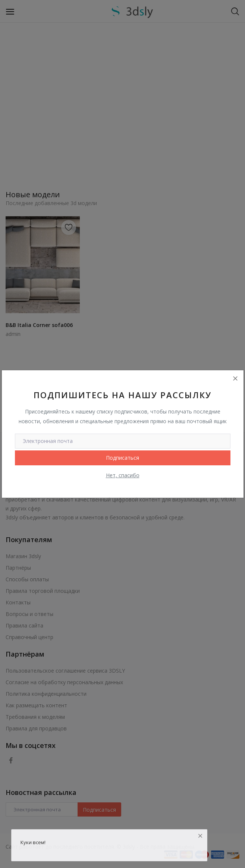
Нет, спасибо (123, 475)
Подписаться (122, 458)
